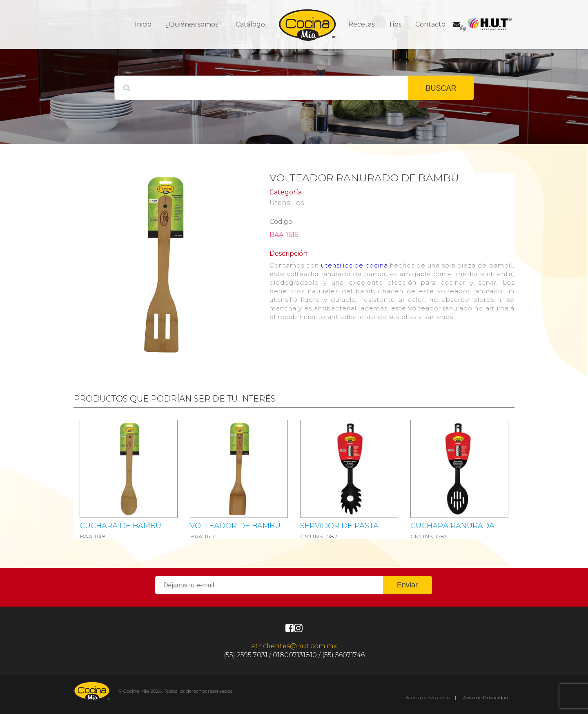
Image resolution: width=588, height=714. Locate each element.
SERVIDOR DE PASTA (339, 526)
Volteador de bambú (235, 526)
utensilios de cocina (354, 265)
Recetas (361, 24)
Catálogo (250, 24)
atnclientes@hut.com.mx (294, 646)
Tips (395, 24)
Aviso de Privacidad (486, 697)
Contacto (430, 24)
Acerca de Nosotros (428, 697)
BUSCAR (441, 88)
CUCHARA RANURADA (452, 526)
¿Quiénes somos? (194, 24)
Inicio (143, 24)
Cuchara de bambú (120, 526)
